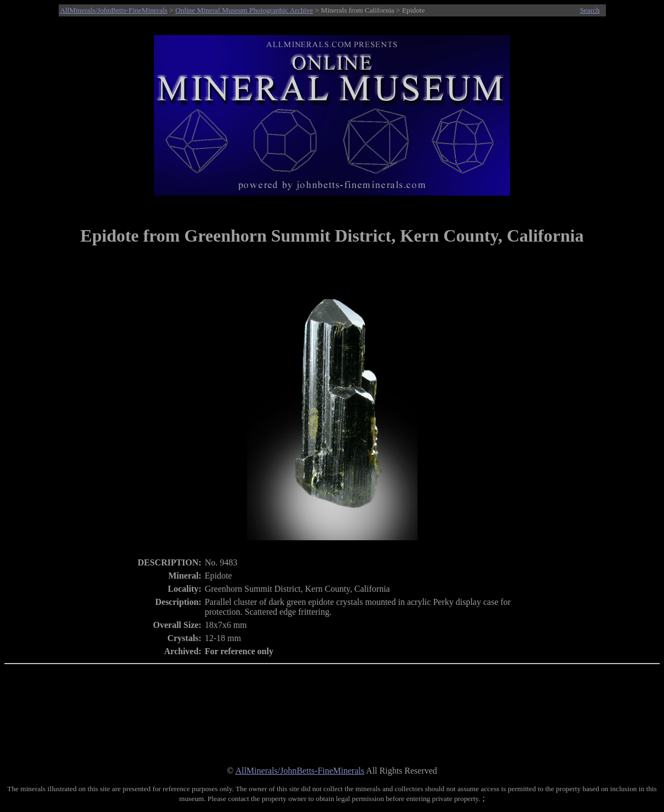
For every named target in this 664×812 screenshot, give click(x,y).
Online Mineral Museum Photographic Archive (244, 10)
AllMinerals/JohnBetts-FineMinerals (114, 10)
